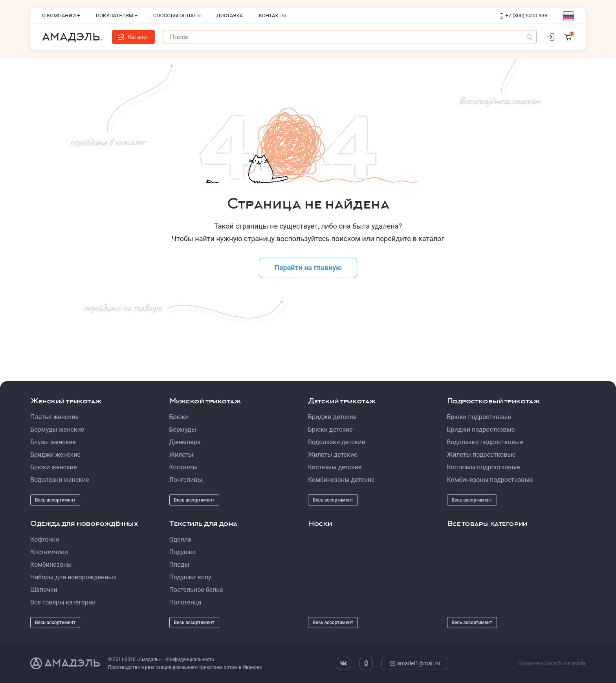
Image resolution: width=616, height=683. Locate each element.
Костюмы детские (335, 467)
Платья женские (54, 417)
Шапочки (44, 590)
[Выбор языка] (568, 16)
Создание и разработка (552, 663)
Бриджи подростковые (481, 429)
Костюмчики (49, 552)
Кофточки (45, 539)
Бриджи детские (332, 417)
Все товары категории (63, 602)
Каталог (133, 37)
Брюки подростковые (479, 417)
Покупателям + (117, 16)
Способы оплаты (177, 16)
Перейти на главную (308, 268)
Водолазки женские (60, 480)
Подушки (183, 552)
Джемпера (185, 442)
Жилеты (181, 455)
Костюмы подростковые (484, 467)
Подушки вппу (190, 577)
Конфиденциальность (190, 659)
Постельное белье (196, 590)
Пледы (179, 565)
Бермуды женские (57, 429)
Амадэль (71, 37)
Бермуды (183, 429)
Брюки (179, 417)
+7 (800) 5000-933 (523, 16)
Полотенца (185, 602)
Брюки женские (54, 467)
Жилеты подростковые (481, 455)
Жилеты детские (333, 455)
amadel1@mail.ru (415, 663)
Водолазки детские (336, 442)
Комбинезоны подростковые (490, 480)
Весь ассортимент (55, 500)
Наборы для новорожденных (73, 577)
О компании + (61, 16)
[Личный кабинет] (550, 37)
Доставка (230, 16)
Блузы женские (53, 442)
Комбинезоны (51, 565)
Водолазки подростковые (485, 442)
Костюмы (184, 467)
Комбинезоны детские (341, 480)
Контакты (272, 16)
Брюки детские (330, 429)
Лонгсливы (186, 480)
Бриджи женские (55, 455)
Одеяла (180, 539)
